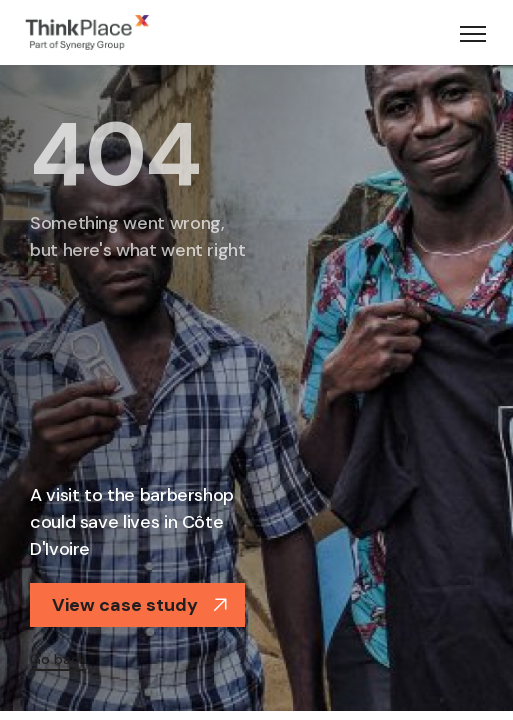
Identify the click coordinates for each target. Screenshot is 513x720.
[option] (256, 385)
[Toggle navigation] (473, 33)
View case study (140, 605)
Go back (58, 659)
